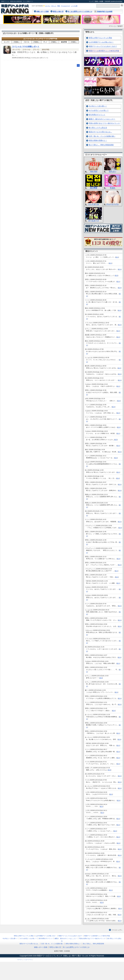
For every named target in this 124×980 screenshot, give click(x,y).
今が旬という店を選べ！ (98, 106)
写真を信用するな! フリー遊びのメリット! (104, 123)
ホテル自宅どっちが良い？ (99, 110)
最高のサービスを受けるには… (100, 132)
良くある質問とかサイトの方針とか (80, 12)
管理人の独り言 (58, 12)
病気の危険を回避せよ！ (98, 140)
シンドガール (94, 204)
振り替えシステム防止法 (98, 128)
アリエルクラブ (65, 6)
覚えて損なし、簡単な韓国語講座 (101, 145)
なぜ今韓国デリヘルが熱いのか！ (101, 42)
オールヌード (94, 221)
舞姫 (59, 6)
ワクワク (20, 960)
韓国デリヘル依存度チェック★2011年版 (104, 51)
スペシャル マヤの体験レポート (26, 47)
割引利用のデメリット (97, 115)
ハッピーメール (28, 960)
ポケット (54, 6)
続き (117, 257)
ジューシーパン (112, 204)
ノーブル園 (74, 6)
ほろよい (112, 171)
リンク (91, 1)
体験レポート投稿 (42, 12)
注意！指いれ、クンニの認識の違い (102, 136)
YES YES (94, 171)
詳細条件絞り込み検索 (105, 12)
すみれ (112, 188)
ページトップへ (117, 930)
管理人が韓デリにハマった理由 (100, 38)
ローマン (48, 6)
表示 (116, 275)
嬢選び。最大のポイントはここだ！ (102, 119)
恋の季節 (94, 188)
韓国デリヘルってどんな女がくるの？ (103, 46)
